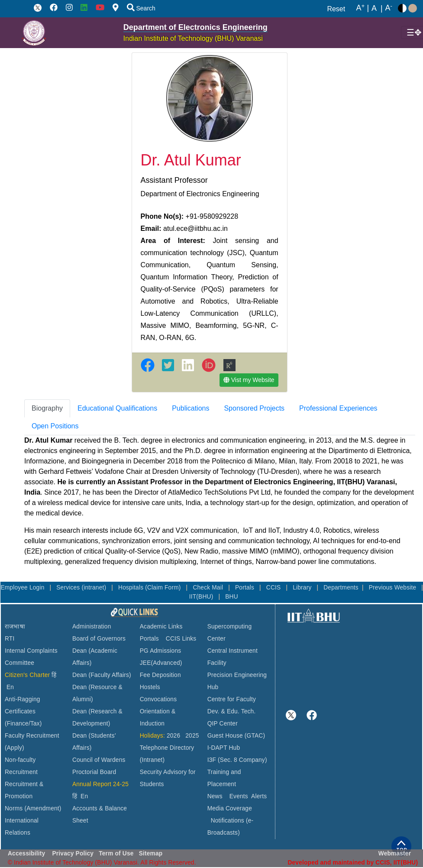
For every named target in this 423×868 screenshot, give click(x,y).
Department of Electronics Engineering (195, 27)
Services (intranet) (82, 588)
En (10, 687)
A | (363, 8)
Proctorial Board (94, 772)
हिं (54, 675)
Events (239, 796)
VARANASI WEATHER (354, 657)
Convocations (158, 699)
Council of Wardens (99, 760)
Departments (341, 588)
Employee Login (23, 588)
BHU (232, 597)
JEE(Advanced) (161, 663)
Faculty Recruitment (32, 736)
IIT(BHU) (202, 597)
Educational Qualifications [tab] (117, 408)
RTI (10, 639)
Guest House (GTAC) (236, 736)
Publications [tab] (191, 408)
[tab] (47, 408)
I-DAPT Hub (224, 748)
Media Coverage (230, 808)
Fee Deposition (160, 675)
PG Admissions (161, 651)
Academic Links (161, 627)
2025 (192, 736)
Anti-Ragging (23, 699)
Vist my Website (249, 380)
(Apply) (15, 748)
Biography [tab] (47, 408)
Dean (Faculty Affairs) (102, 675)
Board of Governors (99, 639)
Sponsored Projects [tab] (254, 408)
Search (141, 8)
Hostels (150, 687)
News (215, 796)
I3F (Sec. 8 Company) (237, 760)
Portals (245, 588)
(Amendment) (43, 808)
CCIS (274, 588)
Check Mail (209, 588)
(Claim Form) (164, 588)
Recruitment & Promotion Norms (24, 796)
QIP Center (223, 724)
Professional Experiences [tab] (338, 408)
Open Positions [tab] (55, 426)
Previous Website (394, 588)
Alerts (259, 796)
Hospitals (132, 588)
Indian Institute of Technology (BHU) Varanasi (193, 38)
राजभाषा (15, 627)
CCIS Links (181, 639)
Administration (92, 627)
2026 (173, 736)
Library (303, 588)
